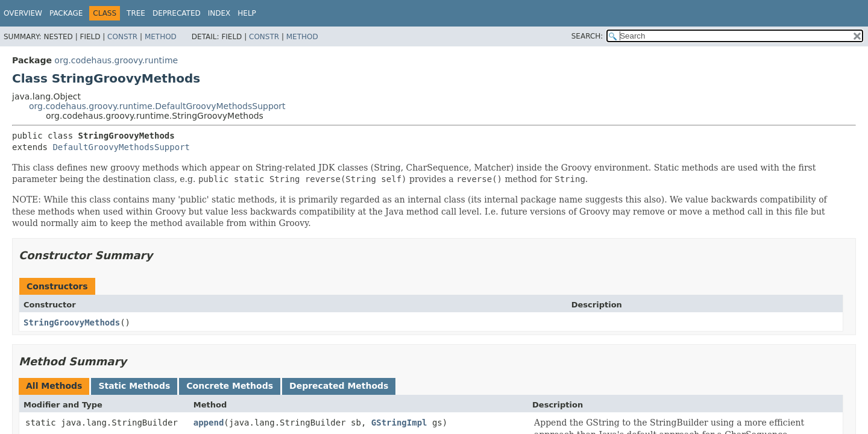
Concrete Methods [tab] (230, 386)
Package (66, 13)
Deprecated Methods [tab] (339, 386)
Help (247, 13)
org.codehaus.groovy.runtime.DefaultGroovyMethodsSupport (157, 106)
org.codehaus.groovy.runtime (116, 60)
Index (219, 13)
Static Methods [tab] (134, 386)
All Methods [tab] (54, 386)
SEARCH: (587, 36)
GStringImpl (399, 423)
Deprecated (177, 13)
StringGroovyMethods (72, 322)
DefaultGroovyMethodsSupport (121, 147)
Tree (136, 13)
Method (161, 37)
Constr (122, 37)
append (209, 423)
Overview (23, 13)
